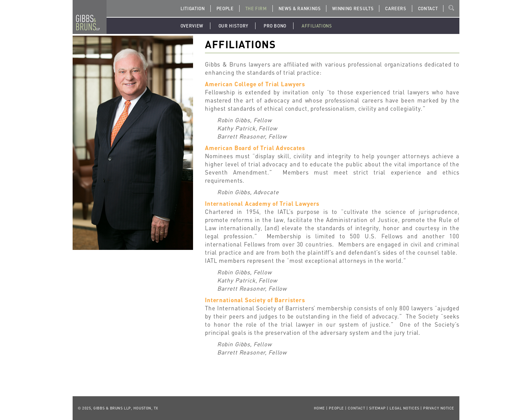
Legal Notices (404, 408)
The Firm (256, 8)
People (225, 8)
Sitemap (377, 408)
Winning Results (353, 8)
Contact (428, 8)
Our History (233, 26)
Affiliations (317, 26)
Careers (396, 8)
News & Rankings (300, 8)
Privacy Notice (439, 408)
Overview (192, 26)
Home (319, 408)
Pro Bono (275, 26)
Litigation (193, 8)
